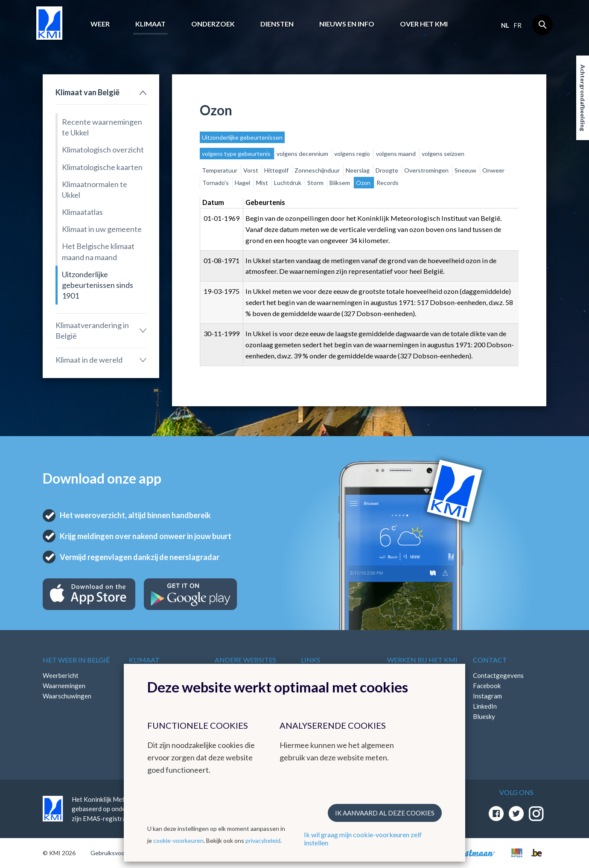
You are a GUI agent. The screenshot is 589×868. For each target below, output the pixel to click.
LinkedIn (485, 706)
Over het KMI (424, 24)
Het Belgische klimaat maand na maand (98, 251)
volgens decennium (303, 154)
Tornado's (216, 183)
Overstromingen (427, 170)
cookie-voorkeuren (178, 840)
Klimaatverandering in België (92, 330)
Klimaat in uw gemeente (102, 229)
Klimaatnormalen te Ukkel (95, 189)
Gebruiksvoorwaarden (120, 853)
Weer (100, 24)
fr (518, 25)
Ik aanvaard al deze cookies (385, 813)
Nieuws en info (347, 24)
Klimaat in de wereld (89, 360)
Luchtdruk (288, 183)
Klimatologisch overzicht (103, 150)
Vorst (251, 170)
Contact (490, 660)
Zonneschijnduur (318, 170)
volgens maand (397, 154)
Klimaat (150, 24)
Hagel (243, 183)
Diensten (277, 24)
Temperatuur (220, 170)
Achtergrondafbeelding (583, 98)
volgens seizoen (443, 154)
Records (388, 183)
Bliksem (340, 183)
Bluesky (484, 716)
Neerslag (358, 170)
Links (311, 660)
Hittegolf (277, 170)
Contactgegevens (498, 675)
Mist (263, 183)
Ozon (364, 183)
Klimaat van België (87, 92)
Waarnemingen (64, 686)
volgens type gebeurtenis (237, 154)
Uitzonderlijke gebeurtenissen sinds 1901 (98, 285)
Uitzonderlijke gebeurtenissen (242, 137)
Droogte (388, 170)
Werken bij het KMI (422, 660)
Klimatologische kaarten (102, 167)
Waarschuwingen (67, 696)
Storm (316, 183)
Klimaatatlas (82, 212)
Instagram (487, 696)
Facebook (487, 686)
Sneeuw (466, 170)
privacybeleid (263, 840)
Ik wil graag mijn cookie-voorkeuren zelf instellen (363, 839)
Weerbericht (61, 675)
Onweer (493, 170)
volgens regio (353, 154)
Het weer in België (76, 660)
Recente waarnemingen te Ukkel (102, 127)
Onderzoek (213, 24)
